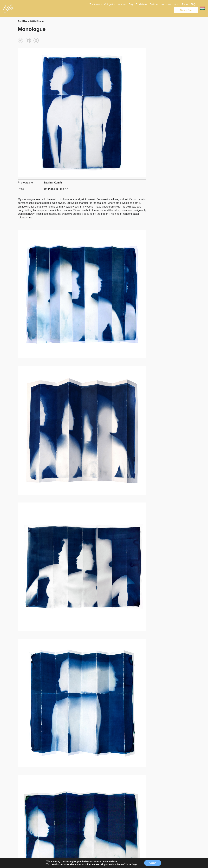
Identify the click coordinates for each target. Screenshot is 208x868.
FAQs (193, 4)
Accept (153, 863)
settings (133, 864)
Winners (122, 4)
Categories (110, 4)
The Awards (96, 4)
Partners (154, 4)
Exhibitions (141, 4)
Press (185, 4)
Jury (131, 4)
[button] (20, 40)
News (177, 4)
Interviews (166, 4)
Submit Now (186, 10)
